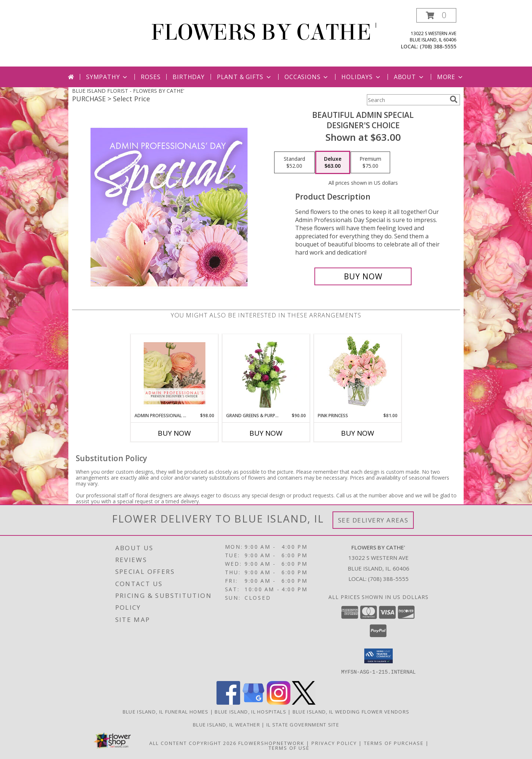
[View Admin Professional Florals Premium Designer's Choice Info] (175, 373)
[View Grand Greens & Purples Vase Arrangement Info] (266, 373)
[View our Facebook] (228, 702)
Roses (151, 77)
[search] (454, 99)
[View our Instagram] (279, 702)
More (451, 77)
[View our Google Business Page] (253, 702)
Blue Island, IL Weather (226, 724)
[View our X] (304, 702)
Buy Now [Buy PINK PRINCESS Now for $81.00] (358, 433)
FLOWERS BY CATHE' (266, 32)
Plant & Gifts (245, 77)
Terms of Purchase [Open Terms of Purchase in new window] (394, 743)
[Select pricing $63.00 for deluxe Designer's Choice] (333, 163)
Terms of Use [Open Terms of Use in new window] (289, 748)
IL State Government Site (303, 724)
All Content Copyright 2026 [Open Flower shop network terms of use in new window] (193, 743)
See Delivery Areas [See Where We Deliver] (373, 520)
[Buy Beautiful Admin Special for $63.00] (363, 276)
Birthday (188, 77)
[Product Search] (407, 100)
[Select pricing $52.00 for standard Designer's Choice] (294, 163)
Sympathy (107, 77)
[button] (436, 15)
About (409, 77)
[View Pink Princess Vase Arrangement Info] (358, 373)
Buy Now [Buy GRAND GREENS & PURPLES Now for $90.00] (266, 433)
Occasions (307, 77)
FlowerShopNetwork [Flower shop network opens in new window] (271, 743)
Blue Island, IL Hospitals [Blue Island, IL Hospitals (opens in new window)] (250, 711)
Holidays (361, 77)
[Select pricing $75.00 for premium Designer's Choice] (370, 163)
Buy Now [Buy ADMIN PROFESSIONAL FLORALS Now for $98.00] (174, 433)
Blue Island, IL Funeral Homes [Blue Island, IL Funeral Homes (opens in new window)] (166, 711)
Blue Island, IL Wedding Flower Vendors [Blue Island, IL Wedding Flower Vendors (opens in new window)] (351, 711)
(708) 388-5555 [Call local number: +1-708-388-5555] (438, 46)
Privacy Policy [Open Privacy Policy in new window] (334, 743)
